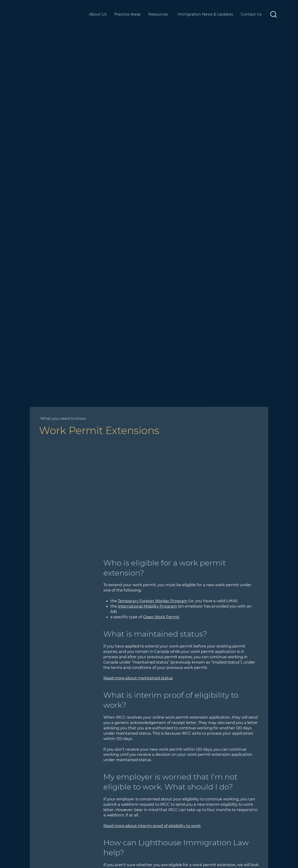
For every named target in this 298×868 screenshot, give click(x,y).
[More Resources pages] (172, 15)
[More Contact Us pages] (266, 15)
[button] (274, 14)
